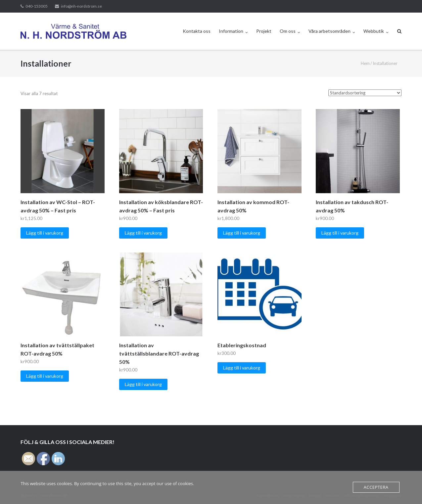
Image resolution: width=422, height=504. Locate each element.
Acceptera (376, 487)
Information (231, 31)
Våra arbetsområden (329, 31)
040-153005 (37, 6)
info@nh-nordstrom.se (81, 6)
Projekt (264, 31)
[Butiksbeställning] (365, 93)
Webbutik (374, 31)
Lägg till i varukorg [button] (45, 233)
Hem (365, 63)
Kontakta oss (197, 31)
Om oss (288, 31)
